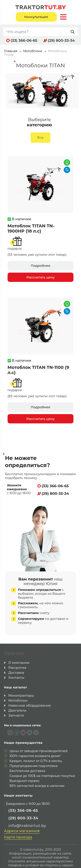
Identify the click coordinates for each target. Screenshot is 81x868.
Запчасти (16, 705)
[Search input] (37, 32)
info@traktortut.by (27, 815)
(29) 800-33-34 (61, 40)
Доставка (16, 662)
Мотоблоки (33, 51)
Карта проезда (18, 827)
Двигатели (17, 700)
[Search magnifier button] (74, 32)
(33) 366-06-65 (24, 40)
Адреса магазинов (22, 821)
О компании (19, 652)
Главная (11, 51)
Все (41, 137)
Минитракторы (21, 685)
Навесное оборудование (30, 695)
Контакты (16, 667)
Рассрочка (17, 657)
